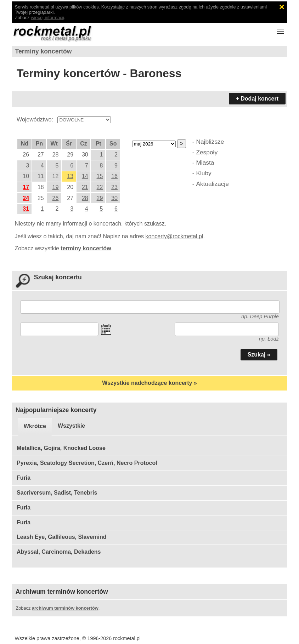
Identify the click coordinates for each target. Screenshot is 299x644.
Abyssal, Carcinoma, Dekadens (59, 552)
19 (56, 187)
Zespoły (207, 152)
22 (100, 187)
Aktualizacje (212, 184)
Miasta (205, 163)
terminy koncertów (86, 248)
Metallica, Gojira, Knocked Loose (61, 448)
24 (26, 198)
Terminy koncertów (44, 51)
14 (85, 176)
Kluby (204, 173)
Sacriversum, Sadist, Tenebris (57, 493)
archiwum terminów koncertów (65, 608)
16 (114, 176)
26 (56, 198)
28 (85, 198)
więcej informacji (47, 18)
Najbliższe (210, 142)
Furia (24, 478)
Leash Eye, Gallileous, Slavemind (61, 537)
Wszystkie (71, 426)
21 (85, 187)
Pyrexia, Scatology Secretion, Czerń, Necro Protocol (87, 463)
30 (114, 198)
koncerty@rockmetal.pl (174, 236)
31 (26, 209)
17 (26, 187)
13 (70, 176)
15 (100, 176)
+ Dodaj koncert (257, 99)
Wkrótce (35, 426)
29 (100, 198)
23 (114, 187)
